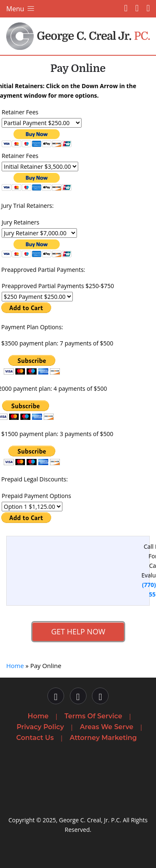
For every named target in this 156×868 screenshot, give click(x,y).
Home (15, 666)
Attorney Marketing (103, 738)
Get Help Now (78, 631)
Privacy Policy (40, 727)
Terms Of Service (93, 716)
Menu (21, 9)
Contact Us (35, 738)
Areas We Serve (106, 727)
